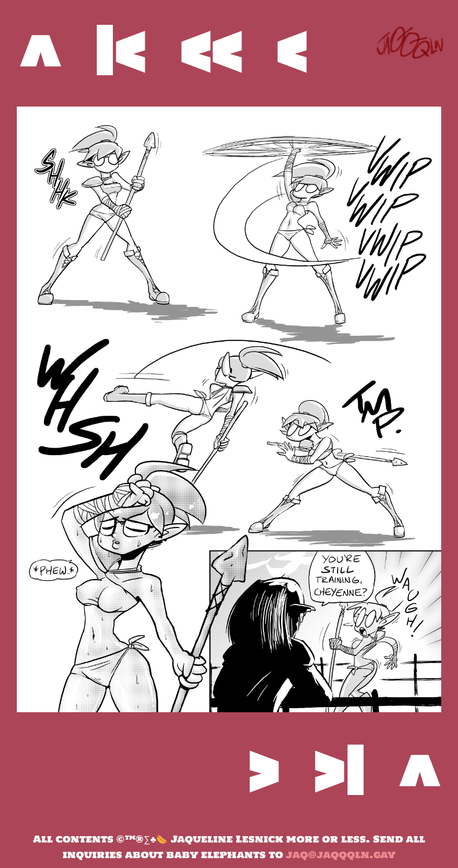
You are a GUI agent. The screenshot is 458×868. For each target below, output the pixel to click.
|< (119, 51)
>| (339, 770)
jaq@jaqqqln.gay (341, 855)
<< (211, 51)
